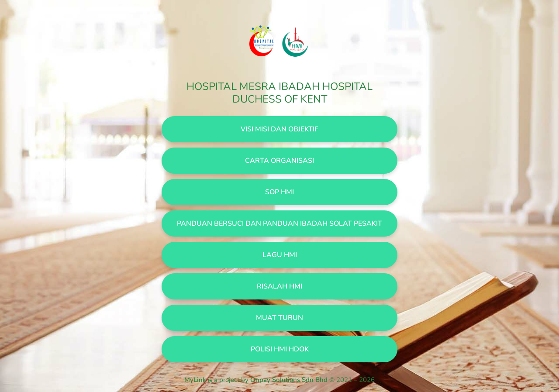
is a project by (257, 380)
